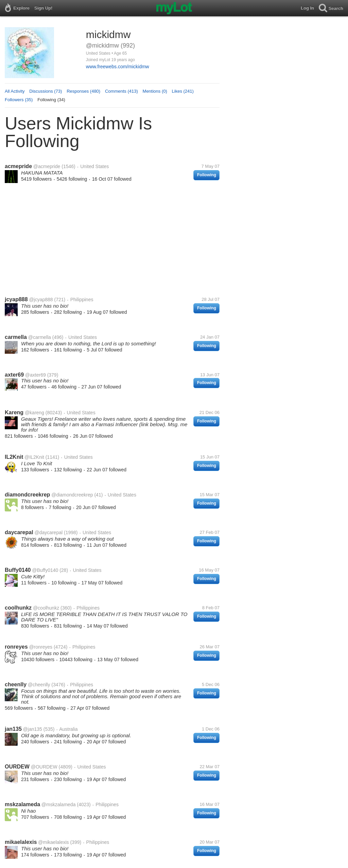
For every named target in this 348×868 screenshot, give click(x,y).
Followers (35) (19, 100)
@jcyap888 (41, 300)
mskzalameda (22, 804)
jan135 (13, 729)
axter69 (14, 375)
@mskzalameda (59, 804)
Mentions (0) (155, 91)
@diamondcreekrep (72, 495)
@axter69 (36, 375)
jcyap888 (16, 299)
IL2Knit (14, 457)
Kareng (14, 412)
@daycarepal (48, 532)
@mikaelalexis (53, 842)
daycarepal (19, 532)
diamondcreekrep (27, 495)
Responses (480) (83, 91)
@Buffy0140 (45, 570)
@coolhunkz (46, 608)
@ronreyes (41, 647)
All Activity (15, 91)
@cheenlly (39, 685)
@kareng (34, 413)
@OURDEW (44, 767)
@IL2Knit (34, 457)
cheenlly (16, 684)
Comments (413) (121, 91)
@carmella (40, 337)
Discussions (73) (46, 91)
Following (207, 175)
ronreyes (16, 647)
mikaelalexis (21, 842)
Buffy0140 (18, 570)
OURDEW (17, 767)
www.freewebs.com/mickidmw (118, 67)
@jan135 (33, 729)
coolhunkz (18, 608)
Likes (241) (183, 91)
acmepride (18, 166)
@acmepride (47, 166)
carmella (16, 337)
